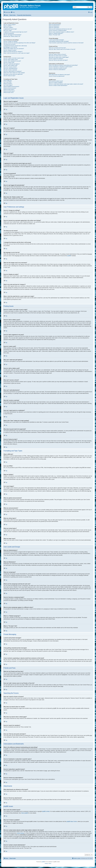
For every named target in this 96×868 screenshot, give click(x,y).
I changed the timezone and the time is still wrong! (15, 46)
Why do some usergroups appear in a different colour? (61, 32)
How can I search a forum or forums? (57, 54)
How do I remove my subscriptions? (57, 70)
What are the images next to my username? (14, 49)
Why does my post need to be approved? (13, 74)
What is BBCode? (8, 81)
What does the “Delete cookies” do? (12, 36)
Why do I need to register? (10, 25)
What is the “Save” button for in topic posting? (14, 73)
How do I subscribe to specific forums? (58, 68)
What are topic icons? (9, 92)
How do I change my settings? (11, 41)
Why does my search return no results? (58, 56)
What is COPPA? (8, 26)
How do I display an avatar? (10, 50)
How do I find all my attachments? (57, 76)
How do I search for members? (56, 59)
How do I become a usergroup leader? (58, 30)
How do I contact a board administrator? (58, 85)
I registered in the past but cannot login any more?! (15, 32)
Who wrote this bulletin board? (56, 81)
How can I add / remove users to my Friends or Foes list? (62, 49)
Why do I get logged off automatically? (12, 35)
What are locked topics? (9, 91)
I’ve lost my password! (9, 33)
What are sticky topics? (9, 89)
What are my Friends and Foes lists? (57, 48)
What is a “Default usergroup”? (56, 33)
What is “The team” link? (55, 35)
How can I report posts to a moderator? (13, 71)
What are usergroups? (54, 27)
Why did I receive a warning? (10, 70)
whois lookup (20, 833)
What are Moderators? (54, 26)
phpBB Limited (46, 811)
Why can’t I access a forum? (10, 67)
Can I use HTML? (8, 82)
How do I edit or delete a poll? (11, 65)
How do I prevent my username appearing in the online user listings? (19, 43)
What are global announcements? (11, 87)
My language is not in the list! (10, 47)
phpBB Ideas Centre (72, 822)
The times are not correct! (10, 44)
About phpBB (25, 813)
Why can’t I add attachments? (10, 68)
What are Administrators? (55, 25)
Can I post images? (8, 85)
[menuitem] (13, 12)
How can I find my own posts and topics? (58, 60)
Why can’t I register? (8, 27)
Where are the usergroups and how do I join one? (60, 29)
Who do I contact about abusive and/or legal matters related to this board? (66, 84)
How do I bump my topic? (9, 76)
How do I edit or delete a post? (11, 60)
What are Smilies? (8, 84)
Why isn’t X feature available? (56, 83)
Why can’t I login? (8, 30)
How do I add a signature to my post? (12, 61)
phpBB (69, 256)
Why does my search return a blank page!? (59, 57)
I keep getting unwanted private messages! (59, 41)
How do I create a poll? (9, 62)
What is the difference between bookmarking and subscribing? (63, 65)
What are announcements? (10, 88)
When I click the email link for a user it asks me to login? (17, 53)
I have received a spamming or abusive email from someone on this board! (66, 43)
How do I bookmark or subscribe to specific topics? (61, 67)
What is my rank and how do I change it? (13, 52)
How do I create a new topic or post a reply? (14, 58)
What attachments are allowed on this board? (59, 75)
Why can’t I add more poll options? (12, 64)
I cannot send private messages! (56, 40)
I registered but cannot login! (10, 29)
